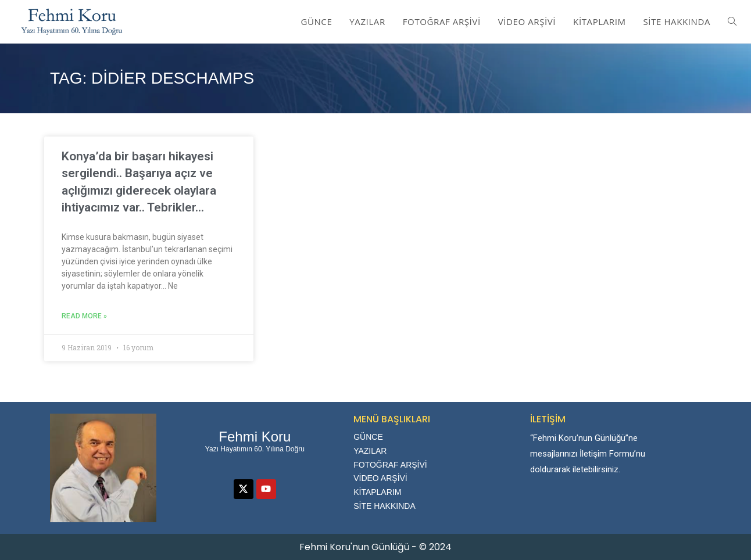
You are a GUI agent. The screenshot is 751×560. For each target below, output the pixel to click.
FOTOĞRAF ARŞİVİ (390, 465)
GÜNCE (368, 437)
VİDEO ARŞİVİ (380, 478)
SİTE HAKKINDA (385, 506)
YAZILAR (370, 451)
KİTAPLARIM (377, 492)
